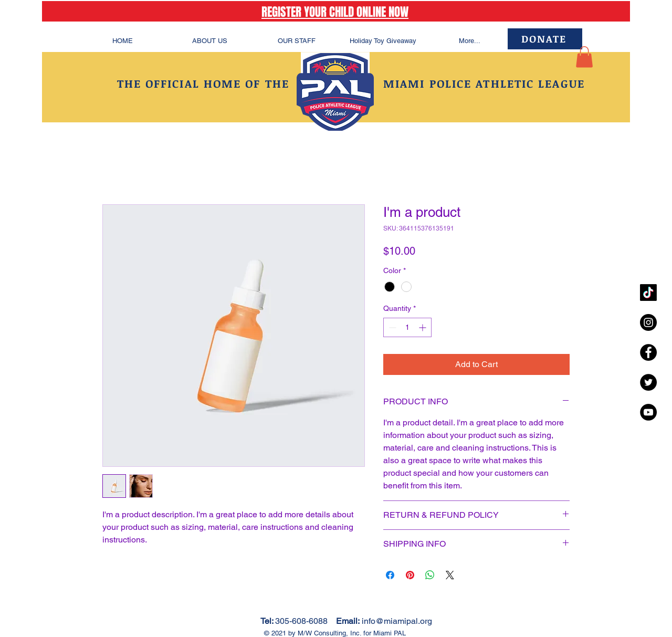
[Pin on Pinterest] (410, 575)
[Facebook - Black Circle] (648, 352)
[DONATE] (545, 39)
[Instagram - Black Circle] (648, 322)
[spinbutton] (407, 327)
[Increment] (423, 327)
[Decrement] (391, 327)
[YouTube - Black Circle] (648, 412)
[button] (584, 57)
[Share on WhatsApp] (430, 575)
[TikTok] (648, 293)
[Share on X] (450, 575)
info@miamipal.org (397, 621)
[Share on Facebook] (390, 575)
